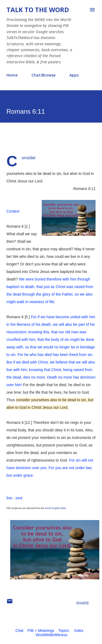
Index (79, 631)
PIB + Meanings (41, 631)
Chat (19, 631)
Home (12, 75)
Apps (74, 75)
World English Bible (55, 508)
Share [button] (83, 603)
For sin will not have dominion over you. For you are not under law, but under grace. (50, 468)
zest (19, 498)
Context (13, 211)
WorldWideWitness (51, 635)
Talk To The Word (38, 10)
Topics (64, 631)
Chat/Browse (43, 75)
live (9, 498)
